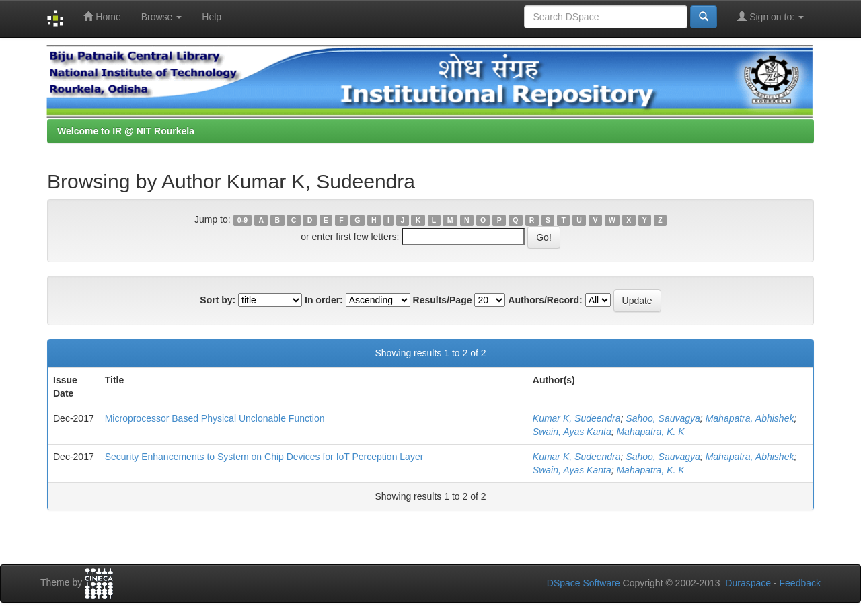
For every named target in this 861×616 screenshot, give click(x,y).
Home (102, 16)
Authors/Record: (545, 300)
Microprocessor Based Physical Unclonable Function (215, 418)
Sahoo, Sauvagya (663, 418)
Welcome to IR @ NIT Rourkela (126, 131)
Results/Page (443, 300)
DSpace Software (584, 583)
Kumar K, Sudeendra (577, 418)
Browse (162, 17)
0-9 (242, 220)
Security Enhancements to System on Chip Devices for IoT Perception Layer (264, 457)
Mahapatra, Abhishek (750, 418)
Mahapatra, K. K (650, 432)
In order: (324, 300)
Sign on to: (771, 16)
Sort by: (218, 300)
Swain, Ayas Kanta (572, 432)
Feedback (800, 583)
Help (212, 17)
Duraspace (748, 583)
